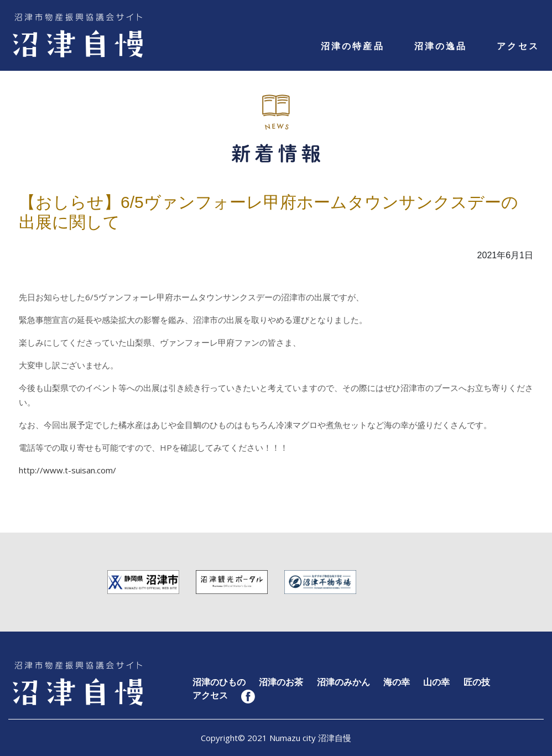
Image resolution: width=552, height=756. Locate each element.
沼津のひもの (219, 682)
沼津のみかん (343, 682)
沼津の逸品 (441, 46)
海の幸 (397, 682)
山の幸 (436, 682)
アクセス (518, 46)
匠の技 (477, 682)
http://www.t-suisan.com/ (67, 470)
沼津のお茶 (281, 682)
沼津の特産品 (353, 46)
